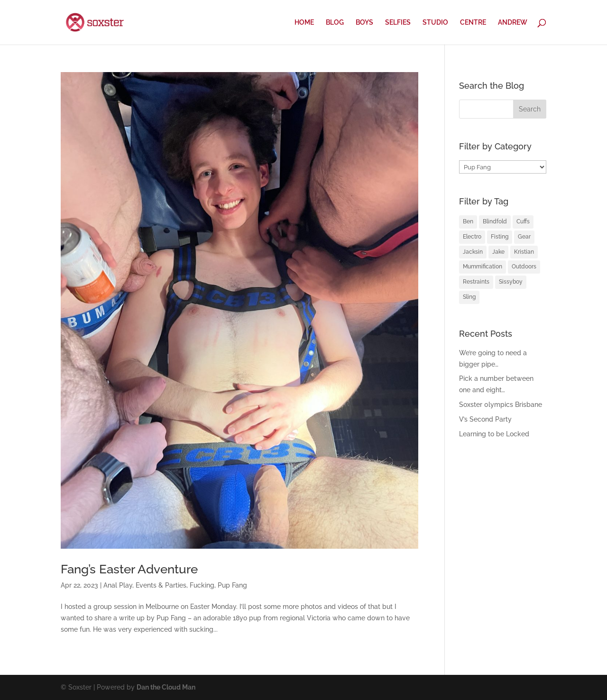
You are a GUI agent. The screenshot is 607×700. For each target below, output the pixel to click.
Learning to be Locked (494, 434)
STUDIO (435, 23)
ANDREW (513, 23)
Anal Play (118, 585)
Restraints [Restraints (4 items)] (476, 282)
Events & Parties (161, 585)
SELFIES (398, 23)
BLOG (335, 23)
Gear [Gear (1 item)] (524, 237)
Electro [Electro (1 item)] (472, 237)
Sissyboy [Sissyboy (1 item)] (511, 282)
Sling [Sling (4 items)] (469, 297)
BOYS (364, 23)
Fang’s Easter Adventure (129, 569)
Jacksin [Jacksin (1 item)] (473, 252)
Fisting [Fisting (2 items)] (500, 237)
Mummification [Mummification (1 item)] (483, 267)
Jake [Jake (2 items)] (498, 252)
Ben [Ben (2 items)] (468, 221)
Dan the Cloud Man (166, 687)
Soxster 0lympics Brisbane (501, 405)
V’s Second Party (485, 419)
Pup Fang (232, 585)
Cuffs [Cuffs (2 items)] (523, 221)
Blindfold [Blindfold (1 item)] (495, 221)
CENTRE (473, 23)
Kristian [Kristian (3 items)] (524, 252)
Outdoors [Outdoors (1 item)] (524, 267)
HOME (304, 23)
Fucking (202, 585)
